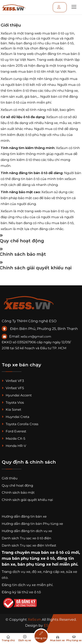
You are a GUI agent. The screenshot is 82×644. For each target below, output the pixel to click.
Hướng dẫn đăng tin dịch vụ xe (27, 531)
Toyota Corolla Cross (20, 424)
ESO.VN (50, 625)
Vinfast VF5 (13, 388)
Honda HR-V (14, 446)
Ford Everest (14, 431)
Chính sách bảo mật (18, 492)
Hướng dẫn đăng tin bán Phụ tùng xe (32, 524)
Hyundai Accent (17, 395)
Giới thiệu (10, 478)
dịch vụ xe (21, 572)
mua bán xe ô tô (47, 552)
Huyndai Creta (16, 417)
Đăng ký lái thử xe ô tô (21, 592)
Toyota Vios (13, 402)
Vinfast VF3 (13, 381)
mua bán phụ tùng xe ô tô (28, 558)
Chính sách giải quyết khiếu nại (27, 500)
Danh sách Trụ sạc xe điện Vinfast (29, 545)
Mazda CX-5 (13, 438)
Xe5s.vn (35, 620)
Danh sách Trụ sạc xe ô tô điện (26, 538)
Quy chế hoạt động (17, 485)
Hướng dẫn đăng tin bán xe (24, 516)
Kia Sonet (11, 409)
